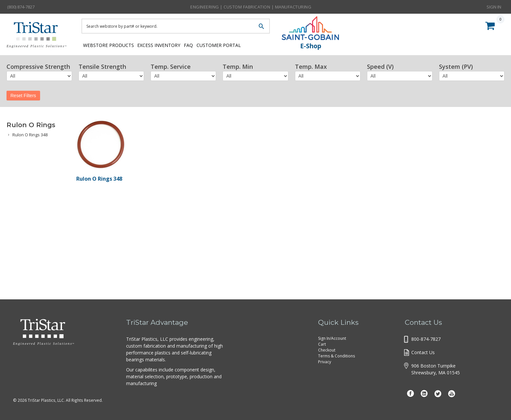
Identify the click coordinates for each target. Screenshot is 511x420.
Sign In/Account (332, 338)
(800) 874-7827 (21, 7)
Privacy (325, 362)
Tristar (39, 37)
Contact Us (423, 352)
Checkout (327, 350)
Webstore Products (107, 45)
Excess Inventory (164, 45)
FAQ (200, 45)
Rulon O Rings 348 (30, 135)
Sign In (494, 7)
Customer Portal (236, 45)
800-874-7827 (426, 339)
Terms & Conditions (336, 356)
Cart (322, 344)
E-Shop (311, 46)
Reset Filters (23, 96)
